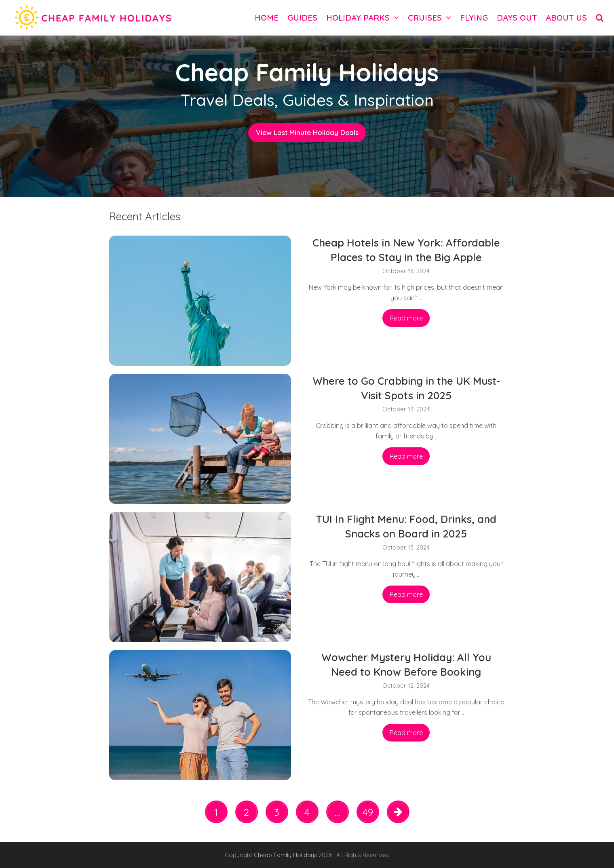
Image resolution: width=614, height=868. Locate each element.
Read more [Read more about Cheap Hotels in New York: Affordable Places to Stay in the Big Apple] (406, 318)
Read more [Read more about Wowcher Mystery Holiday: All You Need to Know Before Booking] (406, 733)
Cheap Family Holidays (286, 855)
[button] (600, 18)
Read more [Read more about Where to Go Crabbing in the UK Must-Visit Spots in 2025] (406, 456)
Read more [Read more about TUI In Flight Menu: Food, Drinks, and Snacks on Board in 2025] (406, 594)
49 (370, 814)
